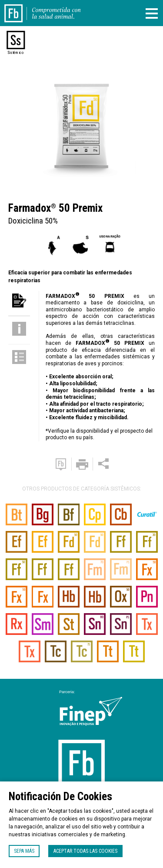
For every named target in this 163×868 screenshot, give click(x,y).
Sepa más (24, 851)
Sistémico (16, 53)
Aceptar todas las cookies (85, 851)
